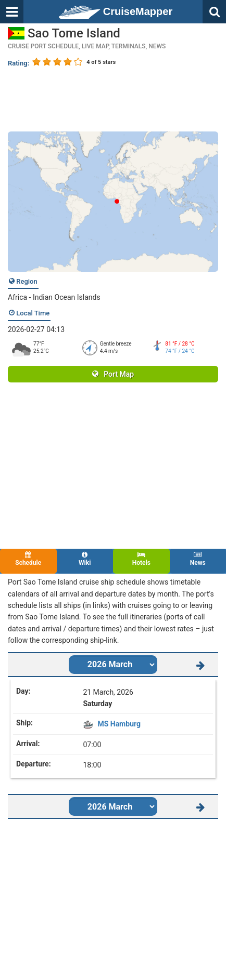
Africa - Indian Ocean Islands (54, 297)
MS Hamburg (119, 724)
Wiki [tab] (85, 559)
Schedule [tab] (28, 559)
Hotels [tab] (141, 559)
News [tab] (198, 559)
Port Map (113, 374)
